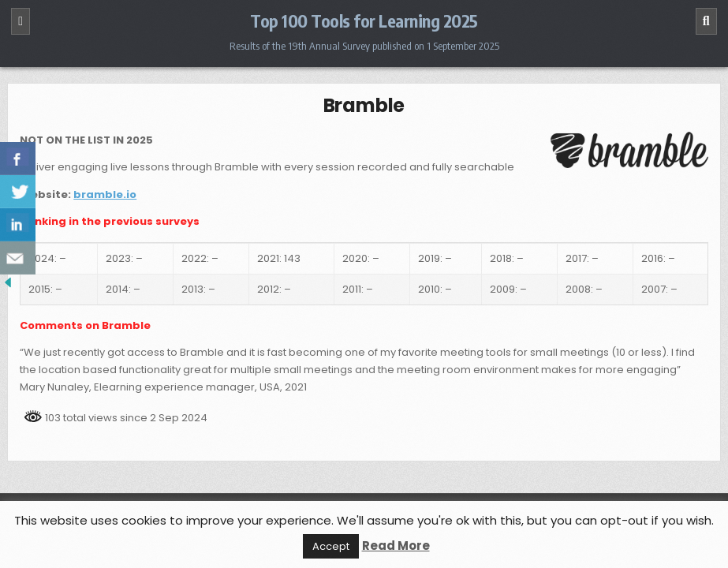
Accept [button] (331, 546)
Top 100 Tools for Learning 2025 (364, 21)
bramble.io (105, 194)
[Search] (706, 21)
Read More (396, 546)
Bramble (364, 105)
